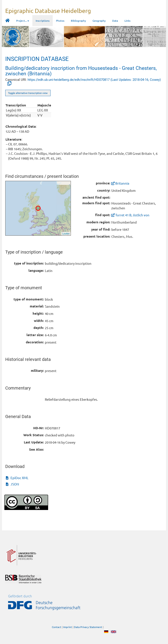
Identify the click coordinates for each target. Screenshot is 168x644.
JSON (12, 484)
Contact (57, 627)
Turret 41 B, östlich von (130, 215)
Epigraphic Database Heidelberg (48, 11)
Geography (99, 21)
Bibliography (78, 21)
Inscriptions (43, 21)
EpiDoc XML (17, 478)
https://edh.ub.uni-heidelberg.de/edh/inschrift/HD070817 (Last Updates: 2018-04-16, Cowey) (94, 80)
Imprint (68, 627)
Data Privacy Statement (88, 627)
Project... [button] (23, 21)
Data (115, 21)
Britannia (120, 183)
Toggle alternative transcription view (28, 93)
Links (127, 21)
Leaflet (66, 234)
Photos (60, 21)
